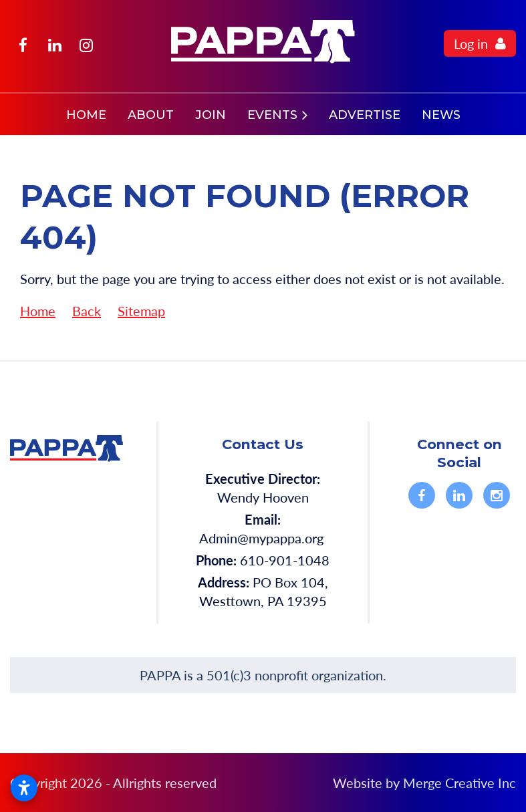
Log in (471, 43)
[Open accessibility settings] (24, 788)
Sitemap (141, 311)
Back (87, 311)
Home (38, 311)
